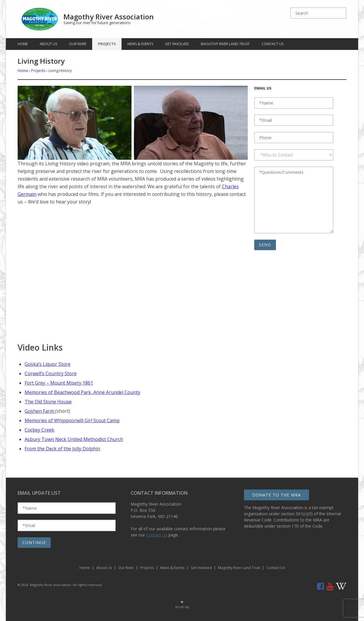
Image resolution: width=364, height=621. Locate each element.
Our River (78, 44)
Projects (107, 44)
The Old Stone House (48, 402)
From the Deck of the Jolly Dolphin (62, 449)
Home (23, 44)
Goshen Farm (40, 411)
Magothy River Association (109, 17)
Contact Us (273, 44)
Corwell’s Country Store (51, 373)
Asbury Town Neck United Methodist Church (74, 439)
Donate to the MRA (277, 495)
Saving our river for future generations (97, 23)
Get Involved (177, 44)
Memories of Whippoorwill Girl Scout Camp (72, 420)
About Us (48, 44)
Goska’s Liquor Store (48, 364)
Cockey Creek (39, 430)
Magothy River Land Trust (225, 44)
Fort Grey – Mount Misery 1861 (59, 383)
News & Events (140, 44)
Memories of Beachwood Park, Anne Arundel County (82, 392)
